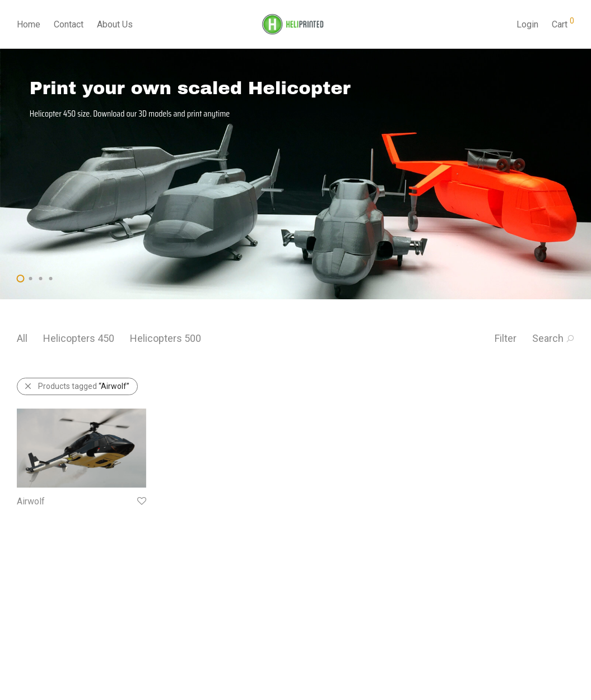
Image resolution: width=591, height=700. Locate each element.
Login (527, 24)
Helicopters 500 (166, 338)
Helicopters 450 (79, 338)
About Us (115, 24)
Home (29, 24)
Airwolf (31, 501)
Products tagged (77, 386)
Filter (506, 338)
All (22, 338)
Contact (69, 24)
